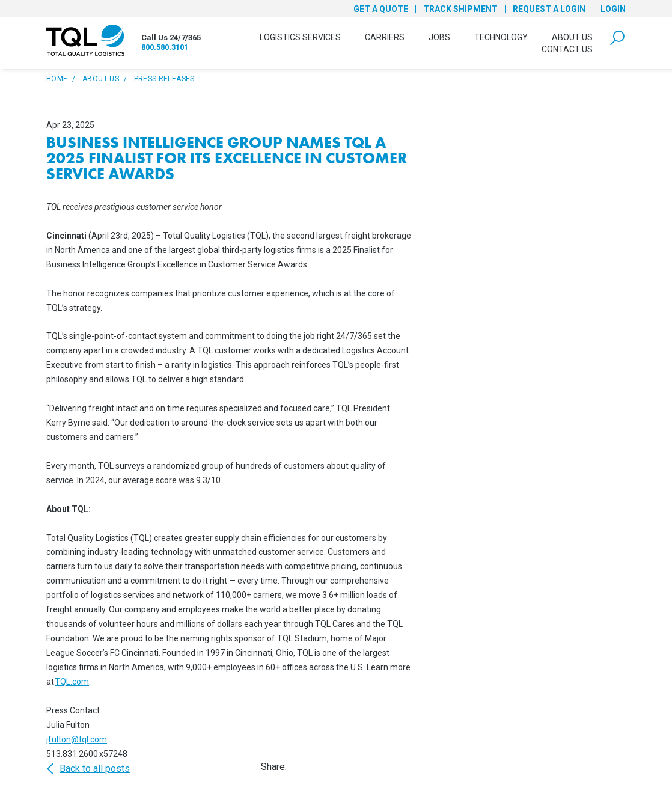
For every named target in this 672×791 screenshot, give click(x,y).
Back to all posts (88, 769)
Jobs (439, 37)
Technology (501, 37)
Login (613, 9)
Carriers (385, 37)
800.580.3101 (165, 47)
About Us (572, 37)
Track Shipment (460, 9)
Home (57, 79)
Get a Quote (381, 9)
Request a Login (549, 9)
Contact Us (567, 49)
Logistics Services (300, 37)
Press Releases (164, 79)
